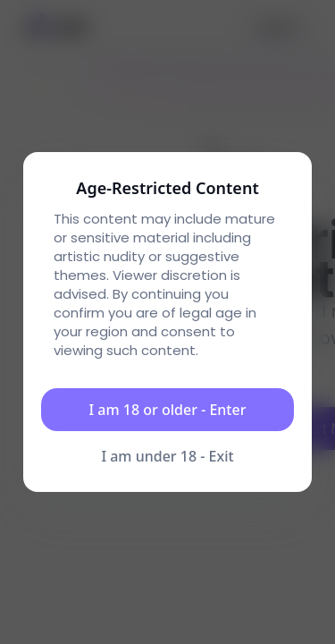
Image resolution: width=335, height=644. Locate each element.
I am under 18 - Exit (167, 456)
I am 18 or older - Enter (168, 410)
